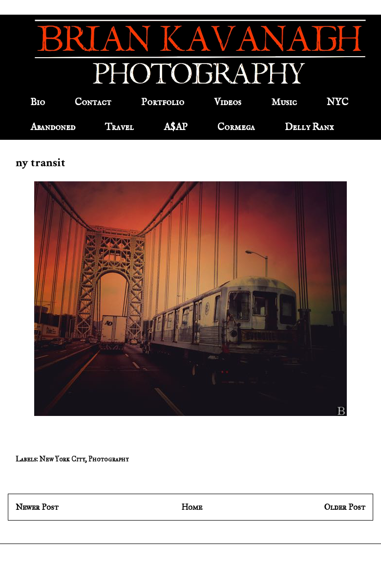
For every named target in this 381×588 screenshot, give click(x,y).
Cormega (236, 127)
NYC (338, 102)
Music (284, 102)
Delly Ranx (309, 127)
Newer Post (37, 507)
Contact (93, 102)
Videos (228, 102)
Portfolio (163, 102)
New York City (62, 459)
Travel (119, 127)
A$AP (176, 127)
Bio (38, 102)
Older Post (345, 507)
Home (192, 507)
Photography (108, 459)
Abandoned (53, 127)
